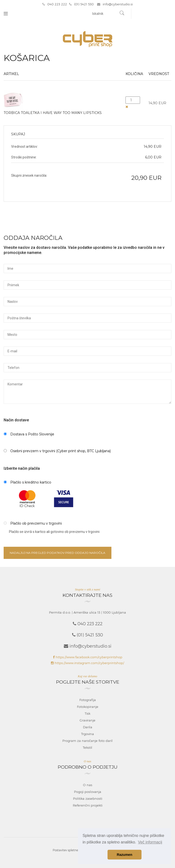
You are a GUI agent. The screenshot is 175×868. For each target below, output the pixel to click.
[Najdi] (122, 14)
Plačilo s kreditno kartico (27, 482)
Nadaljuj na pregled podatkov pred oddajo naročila (58, 553)
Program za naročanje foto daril (87, 741)
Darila (88, 727)
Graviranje (87, 720)
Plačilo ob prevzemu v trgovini (33, 523)
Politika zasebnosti (88, 799)
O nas (88, 785)
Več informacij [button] (150, 842)
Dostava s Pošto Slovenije (29, 434)
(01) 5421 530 (81, 4)
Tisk (87, 713)
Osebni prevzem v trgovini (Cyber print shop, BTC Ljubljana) (57, 451)
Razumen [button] (125, 855)
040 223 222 (55, 4)
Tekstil (87, 747)
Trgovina (87, 734)
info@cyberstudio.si (115, 4)
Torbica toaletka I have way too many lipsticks (53, 113)
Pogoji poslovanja (88, 792)
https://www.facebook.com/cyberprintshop (88, 657)
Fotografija (88, 700)
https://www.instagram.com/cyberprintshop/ (87, 663)
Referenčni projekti (88, 805)
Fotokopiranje (88, 707)
